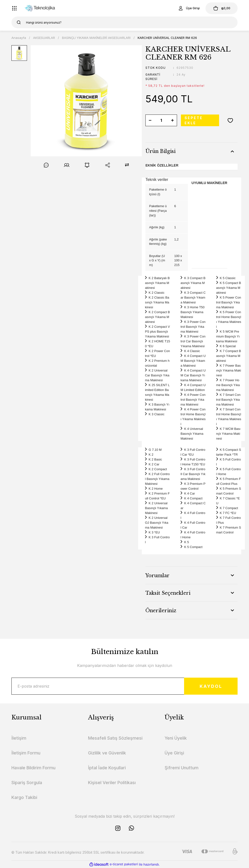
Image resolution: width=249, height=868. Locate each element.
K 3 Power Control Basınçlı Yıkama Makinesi (193, 327)
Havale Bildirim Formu (33, 768)
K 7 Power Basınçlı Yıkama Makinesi (229, 370)
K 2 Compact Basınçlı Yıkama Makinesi (157, 317)
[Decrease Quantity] (150, 120)
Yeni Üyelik (176, 738)
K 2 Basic (155, 459)
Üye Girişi (174, 753)
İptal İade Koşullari (107, 768)
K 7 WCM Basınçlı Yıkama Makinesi (228, 434)
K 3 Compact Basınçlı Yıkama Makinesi (193, 283)
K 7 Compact (229, 508)
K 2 (151, 455)
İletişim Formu (26, 753)
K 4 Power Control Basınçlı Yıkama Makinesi (193, 400)
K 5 (187, 542)
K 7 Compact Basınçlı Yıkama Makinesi (229, 356)
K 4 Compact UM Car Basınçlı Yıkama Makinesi (193, 375)
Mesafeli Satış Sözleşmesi (115, 738)
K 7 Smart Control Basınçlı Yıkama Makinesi (228, 400)
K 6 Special (228, 346)
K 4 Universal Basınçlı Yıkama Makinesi (192, 434)
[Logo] (42, 8)
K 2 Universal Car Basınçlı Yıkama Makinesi (157, 375)
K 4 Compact (193, 498)
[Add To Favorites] (230, 120)
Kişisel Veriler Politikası (112, 783)
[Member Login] (189, 8)
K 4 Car (189, 493)
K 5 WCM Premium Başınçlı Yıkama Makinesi (228, 336)
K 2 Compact (158, 469)
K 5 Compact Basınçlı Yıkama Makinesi (229, 288)
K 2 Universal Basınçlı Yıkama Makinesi (156, 508)
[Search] (124, 22)
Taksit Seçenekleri (168, 593)
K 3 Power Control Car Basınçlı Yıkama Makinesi (193, 341)
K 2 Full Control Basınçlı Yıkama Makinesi (157, 479)
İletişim (19, 738)
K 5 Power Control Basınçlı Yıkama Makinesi (229, 302)
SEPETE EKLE (194, 120)
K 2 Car (154, 464)
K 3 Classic (156, 414)
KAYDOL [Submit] (211, 686)
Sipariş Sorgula (27, 783)
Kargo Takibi (24, 797)
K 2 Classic (156, 293)
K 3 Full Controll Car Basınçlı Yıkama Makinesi (193, 474)
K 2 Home (156, 489)
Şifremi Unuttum (182, 768)
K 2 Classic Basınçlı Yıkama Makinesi (157, 302)
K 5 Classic (228, 278)
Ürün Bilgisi (160, 151)
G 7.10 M (155, 450)
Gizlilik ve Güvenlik (107, 753)
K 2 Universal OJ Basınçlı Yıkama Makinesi (157, 523)
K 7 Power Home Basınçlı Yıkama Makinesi (228, 385)
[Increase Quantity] (172, 120)
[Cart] (222, 8)
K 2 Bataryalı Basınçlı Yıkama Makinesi (157, 283)
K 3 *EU (154, 532)
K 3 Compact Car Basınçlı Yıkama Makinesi (193, 297)
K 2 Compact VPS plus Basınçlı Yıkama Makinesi (157, 332)
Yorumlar (157, 576)
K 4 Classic (192, 351)
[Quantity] (161, 120)
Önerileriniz (161, 611)
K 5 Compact (193, 547)
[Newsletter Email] (124, 686)
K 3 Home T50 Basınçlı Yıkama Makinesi (192, 312)
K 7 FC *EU (228, 513)
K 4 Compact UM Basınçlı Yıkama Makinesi (193, 361)
